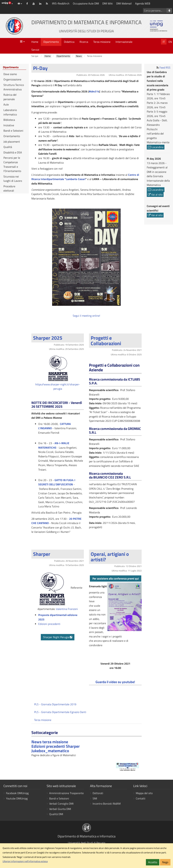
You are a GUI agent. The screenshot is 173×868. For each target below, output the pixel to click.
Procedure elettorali (9, 188)
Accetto (153, 862)
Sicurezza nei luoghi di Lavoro (13, 179)
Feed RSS (165, 68)
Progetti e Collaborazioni (106, 341)
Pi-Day (40, 68)
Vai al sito (155, 194)
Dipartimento (51, 42)
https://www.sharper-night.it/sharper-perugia (58, 387)
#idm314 (94, 91)
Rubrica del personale (10, 97)
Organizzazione (12, 79)
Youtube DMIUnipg (17, 798)
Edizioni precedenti (49, 624)
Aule (6, 104)
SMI (95, 798)
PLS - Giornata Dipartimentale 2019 (55, 704)
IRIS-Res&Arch (61, 3)
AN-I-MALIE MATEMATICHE (54, 445)
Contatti (141, 798)
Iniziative (9, 125)
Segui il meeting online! (86, 316)
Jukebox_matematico (50, 751)
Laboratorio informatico (10, 112)
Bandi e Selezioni (13, 131)
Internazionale (124, 42)
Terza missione (102, 42)
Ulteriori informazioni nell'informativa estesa (25, 861)
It (164, 42)
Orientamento (12, 136)
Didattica (69, 42)
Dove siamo (10, 74)
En (170, 42)
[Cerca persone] (169, 10)
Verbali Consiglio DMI (61, 804)
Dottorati (98, 793)
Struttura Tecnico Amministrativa (14, 87)
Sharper (42, 554)
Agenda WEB (143, 3)
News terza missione (50, 742)
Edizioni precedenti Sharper (56, 746)
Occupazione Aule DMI (86, 3)
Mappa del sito (144, 793)
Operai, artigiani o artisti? (110, 557)
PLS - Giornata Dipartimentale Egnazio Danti (60, 712)
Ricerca (84, 42)
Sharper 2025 (48, 338)
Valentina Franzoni (67, 609)
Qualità (8, 147)
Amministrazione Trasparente (66, 793)
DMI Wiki (108, 3)
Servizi (35, 50)
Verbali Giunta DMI (60, 809)
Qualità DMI (56, 814)
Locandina (156, 147)
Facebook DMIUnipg (17, 793)
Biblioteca (9, 120)
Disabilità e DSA (13, 152)
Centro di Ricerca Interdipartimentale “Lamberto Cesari (85, 177)
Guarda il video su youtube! (115, 682)
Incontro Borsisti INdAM (107, 804)
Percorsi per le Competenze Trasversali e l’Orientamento (12, 164)
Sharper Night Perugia (58, 637)
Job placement (12, 142)
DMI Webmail (124, 3)
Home (35, 42)
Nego (165, 862)
